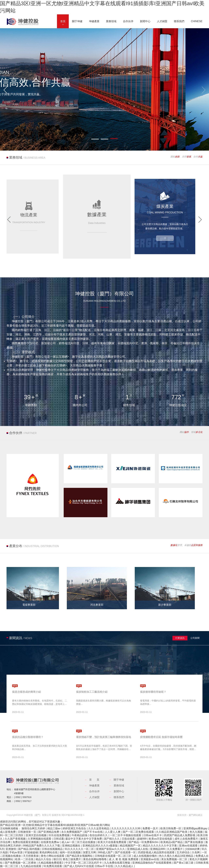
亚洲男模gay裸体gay (196, 828)
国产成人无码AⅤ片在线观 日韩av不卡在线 (89, 866)
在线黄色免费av (50, 842)
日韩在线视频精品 (53, 849)
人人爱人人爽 (113, 832)
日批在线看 (129, 839)
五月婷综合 (184, 852)
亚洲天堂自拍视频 (36, 835)
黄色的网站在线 (49, 852)
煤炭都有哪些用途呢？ (153, 692)
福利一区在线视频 (71, 852)
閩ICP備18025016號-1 (73, 815)
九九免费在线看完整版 (117, 863)
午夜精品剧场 (80, 835)
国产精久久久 (112, 839)
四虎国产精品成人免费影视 (180, 835)
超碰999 (142, 839)
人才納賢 (94, 797)
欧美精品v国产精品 (172, 842)
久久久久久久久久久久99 (126, 828)
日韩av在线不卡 (153, 835)
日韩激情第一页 (27, 832)
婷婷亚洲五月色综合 (75, 828)
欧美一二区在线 (25, 859)
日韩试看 (59, 839)
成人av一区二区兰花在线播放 (79, 842)
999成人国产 (106, 852)
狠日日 (57, 859)
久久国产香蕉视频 (16, 839)
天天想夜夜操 (31, 856)
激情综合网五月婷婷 (34, 828)
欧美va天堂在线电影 (161, 839)
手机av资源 (16, 852)
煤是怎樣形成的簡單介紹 (26, 692)
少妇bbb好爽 (193, 849)
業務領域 (119, 786)
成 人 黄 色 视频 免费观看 (124, 859)
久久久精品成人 (125, 866)
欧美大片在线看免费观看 (112, 842)
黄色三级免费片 (72, 859)
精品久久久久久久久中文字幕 (160, 846)
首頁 (97, 780)
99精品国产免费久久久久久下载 (42, 846)
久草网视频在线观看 (40, 839)
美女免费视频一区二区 (175, 859)
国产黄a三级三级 (184, 863)
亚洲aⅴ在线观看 (189, 846)
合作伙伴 (94, 791)
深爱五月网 (90, 852)
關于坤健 (119, 780)
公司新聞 (195, 638)
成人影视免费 (8, 832)
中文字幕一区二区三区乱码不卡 (84, 863)
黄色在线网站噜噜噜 (95, 859)
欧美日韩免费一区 (171, 828)
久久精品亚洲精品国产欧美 (172, 832)
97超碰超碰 (31, 852)
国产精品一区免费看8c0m (144, 842)
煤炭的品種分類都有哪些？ (28, 737)
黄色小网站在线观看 (53, 856)
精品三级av (54, 828)
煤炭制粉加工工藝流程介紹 (92, 692)
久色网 (196, 852)
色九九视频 (196, 832)
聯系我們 (119, 797)
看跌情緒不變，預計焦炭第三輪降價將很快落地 (104, 737)
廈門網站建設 (196, 815)
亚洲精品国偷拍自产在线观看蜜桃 (152, 863)
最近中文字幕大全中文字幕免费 (84, 839)
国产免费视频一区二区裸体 (21, 863)
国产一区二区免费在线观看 (139, 832)
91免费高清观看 (53, 866)
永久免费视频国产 (72, 832)
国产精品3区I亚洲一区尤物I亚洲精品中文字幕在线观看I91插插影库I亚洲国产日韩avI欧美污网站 (55, 825)
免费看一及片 (151, 828)
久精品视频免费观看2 (51, 863)
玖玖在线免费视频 (59, 835)
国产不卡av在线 (94, 832)
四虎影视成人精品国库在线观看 (157, 852)
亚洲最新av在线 (150, 859)
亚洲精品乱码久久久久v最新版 (100, 846)
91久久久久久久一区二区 (80, 849)
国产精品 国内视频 (29, 849)
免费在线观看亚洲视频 (26, 842)
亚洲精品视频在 (72, 846)
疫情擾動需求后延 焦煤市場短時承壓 (161, 737)
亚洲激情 (11, 849)
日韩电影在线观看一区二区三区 (113, 856)
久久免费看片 (175, 849)
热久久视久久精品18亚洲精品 (177, 856)
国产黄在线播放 (194, 842)
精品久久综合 (44, 859)
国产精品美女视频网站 (80, 856)
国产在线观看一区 (126, 852)
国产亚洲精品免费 (49, 832)
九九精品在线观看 (31, 866)
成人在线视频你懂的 (145, 856)
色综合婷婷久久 (99, 835)
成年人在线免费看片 (187, 839)
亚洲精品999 (158, 849)
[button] (6, 90)
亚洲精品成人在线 (138, 849)
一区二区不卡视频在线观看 (126, 835)
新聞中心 (119, 791)
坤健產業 (94, 786)
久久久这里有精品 (99, 828)
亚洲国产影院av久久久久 (111, 849)
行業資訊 (180, 638)
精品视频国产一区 (131, 846)
